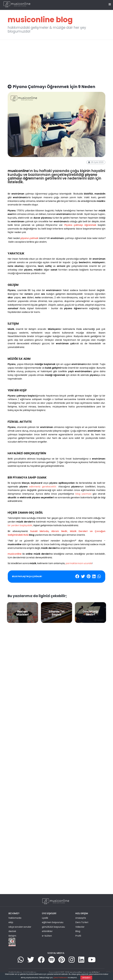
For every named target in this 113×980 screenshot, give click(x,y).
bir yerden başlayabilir (20, 525)
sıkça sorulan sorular (20, 927)
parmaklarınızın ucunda (79, 563)
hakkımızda (15, 918)
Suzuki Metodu (39, 531)
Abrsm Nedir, (59, 531)
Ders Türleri (82, 922)
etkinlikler (47, 931)
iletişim (12, 936)
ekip (11, 922)
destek (12, 931)
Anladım (86, 978)
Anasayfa (81, 918)
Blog (78, 931)
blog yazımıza (83, 494)
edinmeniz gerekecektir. (43, 487)
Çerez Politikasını (60, 978)
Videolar (80, 927)
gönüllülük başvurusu (53, 927)
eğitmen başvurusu (53, 922)
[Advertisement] (56, 61)
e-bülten (47, 936)
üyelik (45, 918)
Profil (78, 936)
